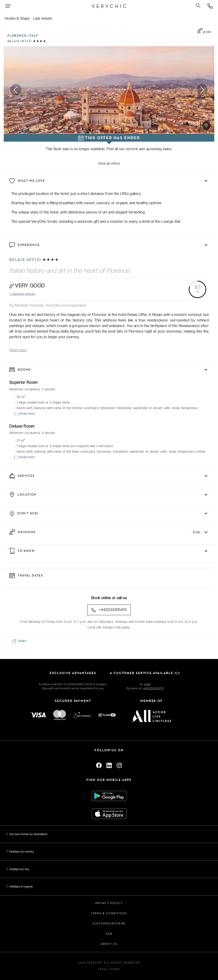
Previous (16, 90)
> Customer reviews (22, 294)
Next (202, 90)
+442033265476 (109, 610)
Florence (17, 36)
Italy (33, 36)
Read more (18, 350)
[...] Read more (25, 414)
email (147, 684)
